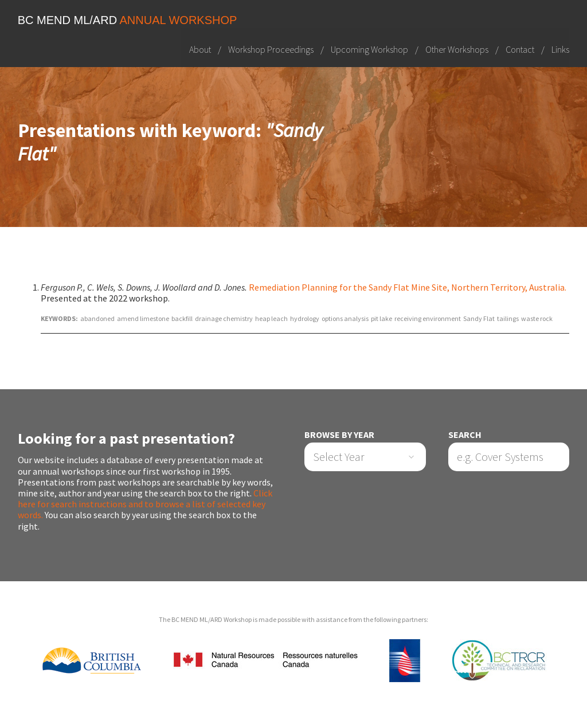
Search (465, 435)
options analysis (345, 318)
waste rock (537, 318)
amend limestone (143, 318)
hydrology (305, 318)
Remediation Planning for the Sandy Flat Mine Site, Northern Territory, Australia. (408, 287)
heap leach (271, 318)
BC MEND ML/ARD (128, 20)
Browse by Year (339, 435)
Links (560, 49)
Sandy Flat (479, 318)
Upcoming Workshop (369, 49)
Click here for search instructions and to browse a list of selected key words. (145, 504)
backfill (182, 318)
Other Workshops (457, 49)
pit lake (381, 318)
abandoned (97, 318)
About (200, 49)
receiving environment (428, 318)
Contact (520, 49)
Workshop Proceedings (271, 49)
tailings (508, 318)
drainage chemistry (224, 318)
